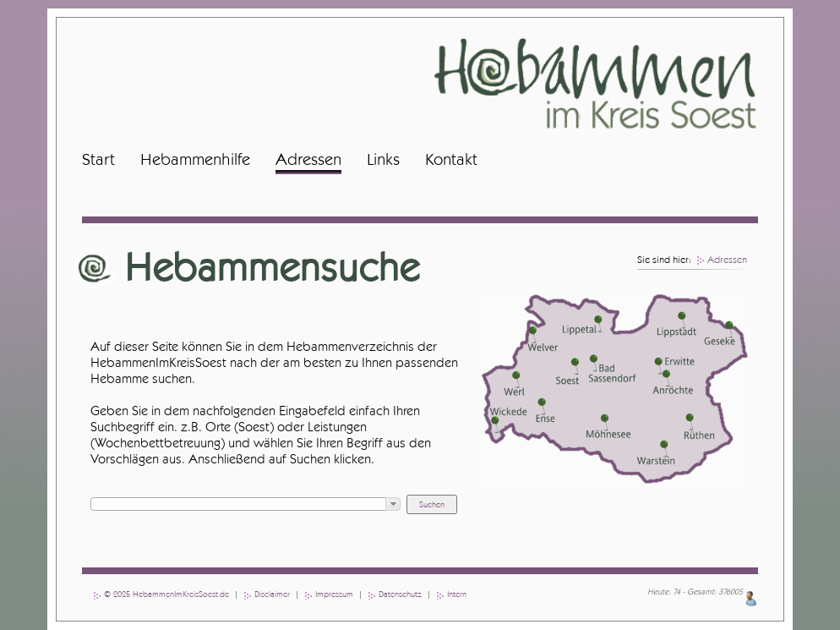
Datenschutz (400, 594)
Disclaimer (272, 594)
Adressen (308, 160)
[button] (393, 504)
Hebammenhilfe (195, 160)
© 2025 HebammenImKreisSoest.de (166, 594)
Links (383, 160)
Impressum (334, 594)
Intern (457, 594)
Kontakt (451, 160)
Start (98, 160)
